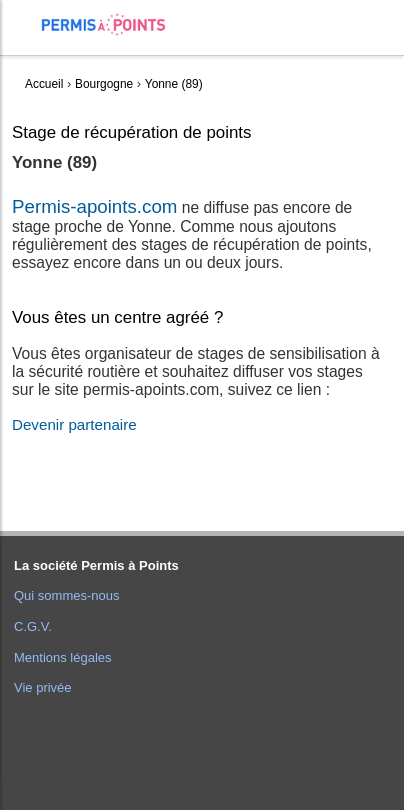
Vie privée (43, 687)
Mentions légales (63, 657)
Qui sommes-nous (66, 595)
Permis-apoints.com (94, 206)
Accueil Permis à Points (113, 24)
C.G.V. (33, 626)
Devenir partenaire (74, 424)
